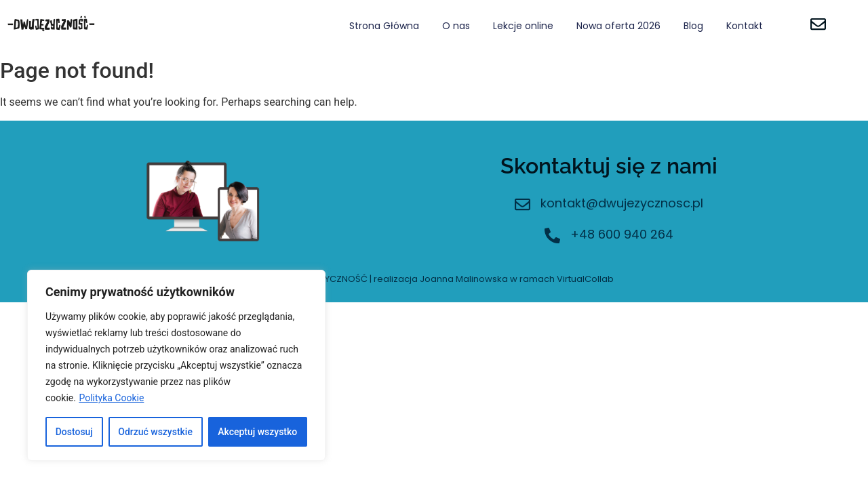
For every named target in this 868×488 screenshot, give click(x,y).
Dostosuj (74, 432)
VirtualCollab (585, 279)
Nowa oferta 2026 (618, 26)
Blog (693, 26)
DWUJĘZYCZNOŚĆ (328, 279)
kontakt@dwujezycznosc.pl (622, 203)
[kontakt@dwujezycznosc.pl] (522, 206)
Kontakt (745, 26)
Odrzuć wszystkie (155, 432)
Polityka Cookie (111, 398)
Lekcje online (523, 26)
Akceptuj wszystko (257, 432)
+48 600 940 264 (622, 234)
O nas (456, 26)
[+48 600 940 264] (552, 237)
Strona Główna (384, 26)
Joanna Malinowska (464, 279)
